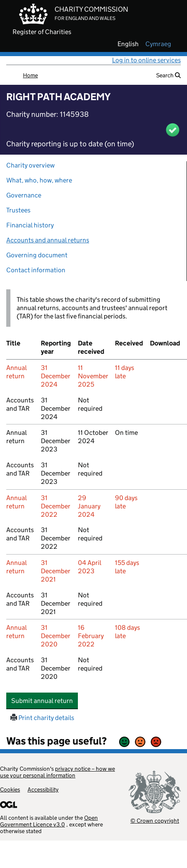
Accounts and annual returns (48, 240)
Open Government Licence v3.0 (49, 821)
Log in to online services (146, 60)
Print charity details (42, 718)
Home (30, 75)
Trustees (18, 210)
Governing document (37, 255)
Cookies (10, 789)
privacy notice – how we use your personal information (57, 772)
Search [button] (168, 75)
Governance (24, 195)
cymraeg (158, 44)
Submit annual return (45, 700)
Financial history (30, 225)
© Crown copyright (155, 820)
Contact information (36, 270)
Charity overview (30, 165)
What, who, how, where (39, 180)
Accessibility (43, 789)
